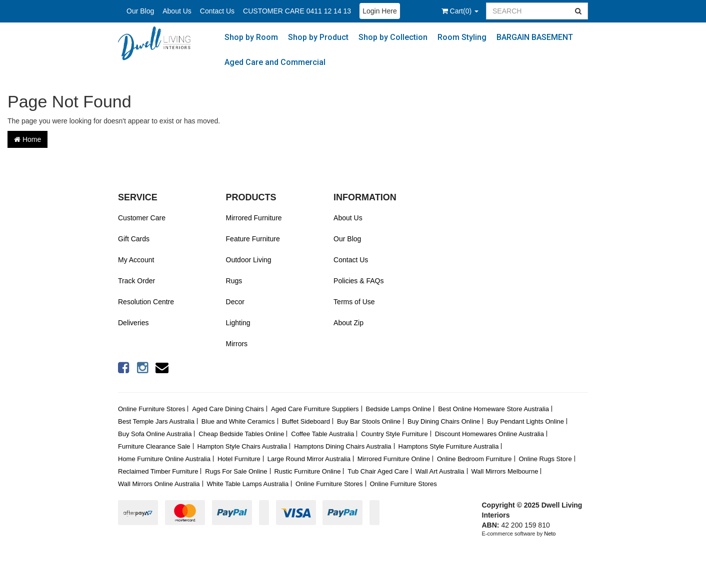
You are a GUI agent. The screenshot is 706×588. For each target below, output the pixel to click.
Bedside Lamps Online (398, 409)
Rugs (234, 281)
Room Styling (462, 37)
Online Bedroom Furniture (474, 459)
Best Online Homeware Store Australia (493, 409)
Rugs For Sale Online (236, 471)
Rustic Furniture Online (307, 471)
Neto (550, 534)
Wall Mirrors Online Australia (159, 484)
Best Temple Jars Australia (156, 421)
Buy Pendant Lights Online (525, 421)
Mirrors (237, 344)
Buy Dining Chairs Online (444, 421)
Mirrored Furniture (254, 218)
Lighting (238, 323)
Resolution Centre (146, 302)
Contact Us (217, 11)
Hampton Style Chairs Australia (242, 446)
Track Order (136, 281)
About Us (177, 11)
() (460, 11)
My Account (136, 260)
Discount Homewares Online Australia (489, 434)
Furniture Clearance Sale (154, 446)
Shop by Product (318, 37)
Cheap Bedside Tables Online (241, 434)
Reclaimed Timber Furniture (158, 471)
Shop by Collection (393, 37)
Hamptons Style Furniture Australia (449, 446)
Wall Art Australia (440, 471)
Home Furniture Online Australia (164, 459)
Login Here (380, 11)
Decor (235, 302)
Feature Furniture (253, 239)
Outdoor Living (249, 260)
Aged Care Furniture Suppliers (315, 409)
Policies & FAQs (358, 281)
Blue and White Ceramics (238, 421)
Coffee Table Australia (322, 434)
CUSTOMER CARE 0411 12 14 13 (297, 11)
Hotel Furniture (239, 459)
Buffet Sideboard (306, 421)
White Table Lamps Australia (247, 484)
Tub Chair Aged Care (378, 471)
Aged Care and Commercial (275, 62)
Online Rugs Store (545, 459)
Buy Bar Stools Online (369, 421)
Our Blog (140, 11)
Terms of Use (354, 302)
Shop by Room (251, 37)
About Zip (348, 323)
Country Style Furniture (394, 434)
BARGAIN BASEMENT (535, 37)
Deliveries (133, 323)
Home (27, 139)
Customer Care (142, 218)
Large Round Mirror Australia (309, 459)
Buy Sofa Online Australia (155, 434)
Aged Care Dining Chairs (228, 409)
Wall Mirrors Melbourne (505, 471)
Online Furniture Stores (151, 409)
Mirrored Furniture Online (394, 459)
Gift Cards (134, 239)
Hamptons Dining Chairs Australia (342, 446)
